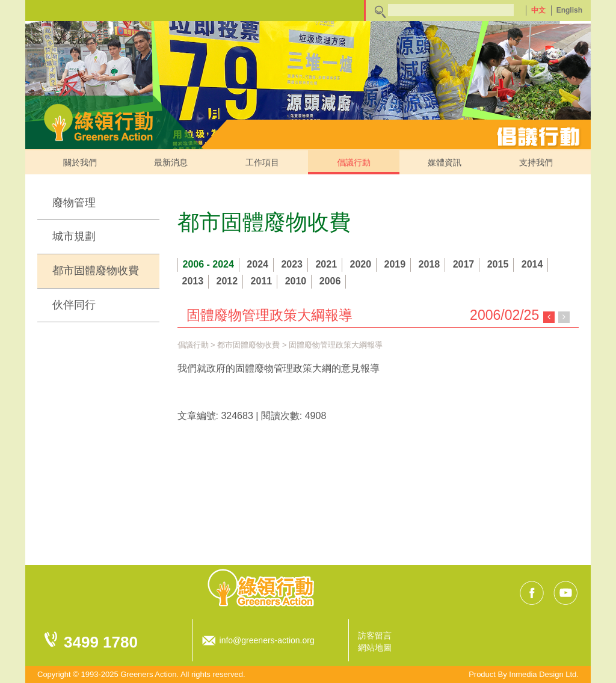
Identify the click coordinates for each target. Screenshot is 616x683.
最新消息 (171, 162)
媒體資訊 (445, 162)
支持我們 (536, 162)
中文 (538, 10)
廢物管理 (74, 203)
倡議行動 (354, 162)
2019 (395, 264)
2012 (227, 281)
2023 (292, 264)
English (569, 10)
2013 (193, 281)
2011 (262, 281)
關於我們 (80, 162)
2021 (326, 264)
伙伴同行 (74, 305)
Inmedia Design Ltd (543, 674)
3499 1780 (101, 642)
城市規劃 (74, 236)
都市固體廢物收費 (96, 271)
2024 (257, 264)
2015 (498, 264)
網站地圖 (375, 648)
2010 (296, 281)
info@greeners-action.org (267, 640)
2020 (361, 264)
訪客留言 (375, 636)
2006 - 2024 (208, 264)
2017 (464, 264)
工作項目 (262, 162)
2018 (430, 264)
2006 (330, 281)
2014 (532, 264)
